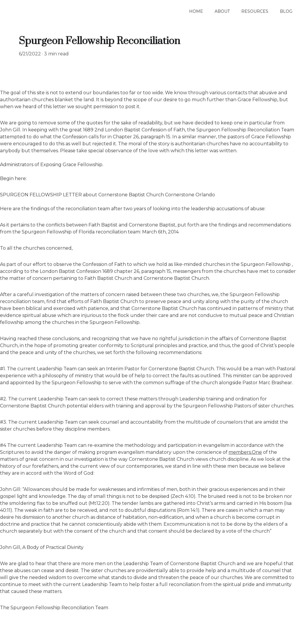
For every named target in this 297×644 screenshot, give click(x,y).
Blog (286, 11)
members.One (245, 452)
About (222, 11)
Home (196, 11)
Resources (255, 11)
